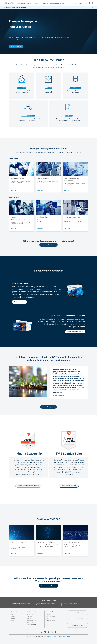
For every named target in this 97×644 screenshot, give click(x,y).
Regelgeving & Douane (31, 621)
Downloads (13, 617)
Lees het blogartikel (48, 407)
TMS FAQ (69, 116)
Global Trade (29, 619)
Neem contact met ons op (49, 586)
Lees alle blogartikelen (49, 245)
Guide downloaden (19, 302)
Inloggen (75, 3)
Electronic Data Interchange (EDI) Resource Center (47, 604)
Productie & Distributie (51, 617)
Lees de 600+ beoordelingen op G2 (28, 486)
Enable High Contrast (53, 636)
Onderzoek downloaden (74, 332)
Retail (47, 619)
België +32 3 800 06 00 (78, 613)
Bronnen (37, 3)
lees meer (41, 229)
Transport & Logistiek (51, 621)
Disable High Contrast (64, 636)
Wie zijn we (45, 3)
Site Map (12, 621)
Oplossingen (21, 3)
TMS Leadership (28, 116)
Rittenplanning (30, 623)
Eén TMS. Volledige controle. (70, 604)
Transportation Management (15, 8)
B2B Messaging (30, 615)
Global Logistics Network (57, 3)
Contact (86, 3)
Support (80, 3)
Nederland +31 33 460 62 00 (78, 619)
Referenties (13, 619)
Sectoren (30, 3)
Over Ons (12, 615)
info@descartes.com (77, 625)
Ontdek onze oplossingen (69, 486)
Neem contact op (16, 46)
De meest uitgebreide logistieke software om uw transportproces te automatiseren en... (21, 604)
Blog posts (22, 88)
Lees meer (14, 190)
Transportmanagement (31, 625)
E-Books (48, 88)
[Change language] (90, 3)
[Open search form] (92, 3)
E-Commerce (29, 617)
